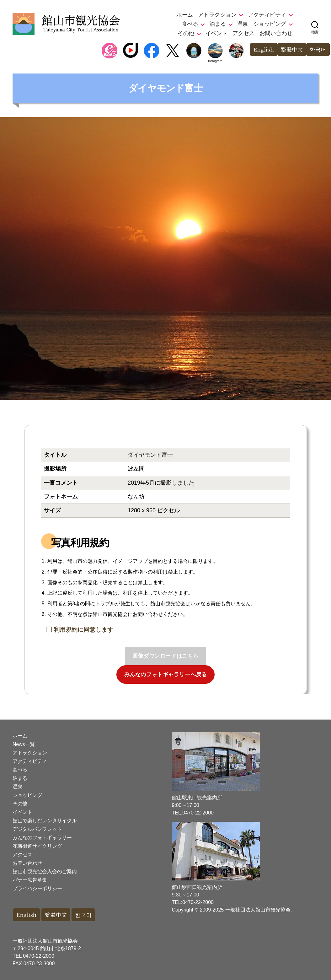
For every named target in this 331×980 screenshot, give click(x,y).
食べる (190, 24)
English (263, 49)
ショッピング (270, 24)
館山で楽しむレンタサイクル (45, 821)
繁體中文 (292, 49)
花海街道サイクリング (37, 846)
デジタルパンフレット (37, 829)
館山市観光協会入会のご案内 (45, 871)
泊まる (218, 24)
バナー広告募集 (30, 880)
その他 (186, 33)
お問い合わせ (276, 33)
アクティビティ (267, 15)
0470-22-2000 (39, 956)
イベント (216, 33)
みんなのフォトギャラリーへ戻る (166, 675)
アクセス (243, 33)
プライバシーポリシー (37, 888)
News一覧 (24, 744)
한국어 (318, 49)
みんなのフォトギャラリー (42, 838)
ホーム (185, 15)
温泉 (243, 24)
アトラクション (217, 15)
